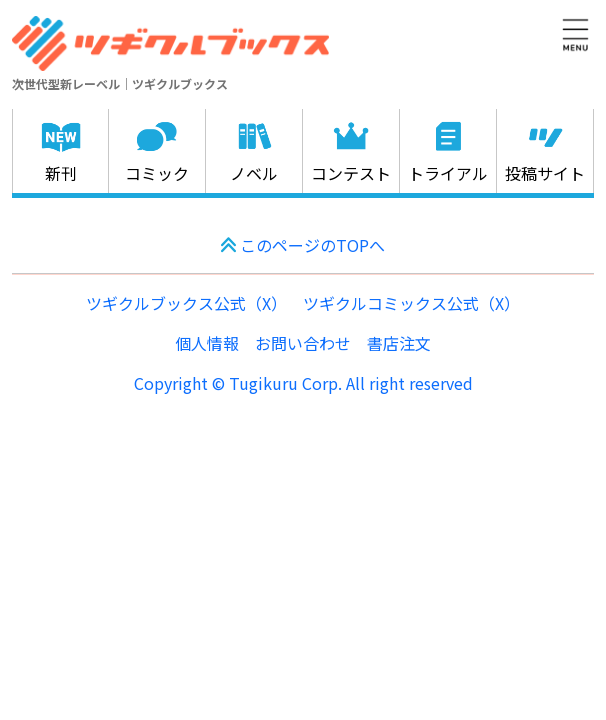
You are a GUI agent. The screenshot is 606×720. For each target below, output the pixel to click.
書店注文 (399, 343)
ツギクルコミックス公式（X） (411, 303)
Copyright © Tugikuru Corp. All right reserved (303, 383)
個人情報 (207, 343)
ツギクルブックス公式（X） (186, 303)
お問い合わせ (303, 343)
